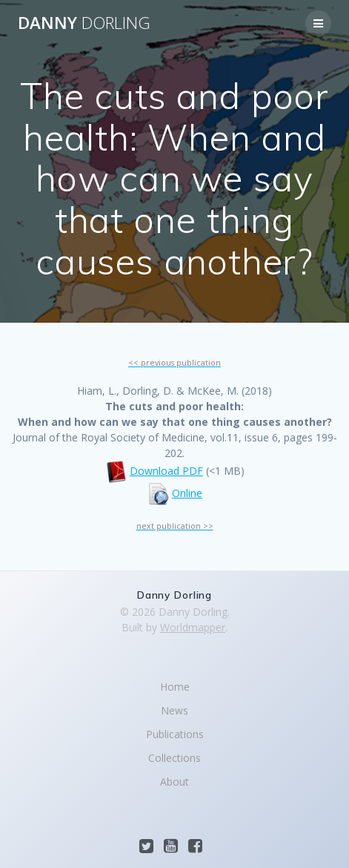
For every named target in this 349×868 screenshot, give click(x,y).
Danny (84, 23)
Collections (174, 758)
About (174, 782)
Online (187, 493)
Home (175, 687)
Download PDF (166, 471)
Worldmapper (193, 627)
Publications (175, 734)
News (174, 710)
